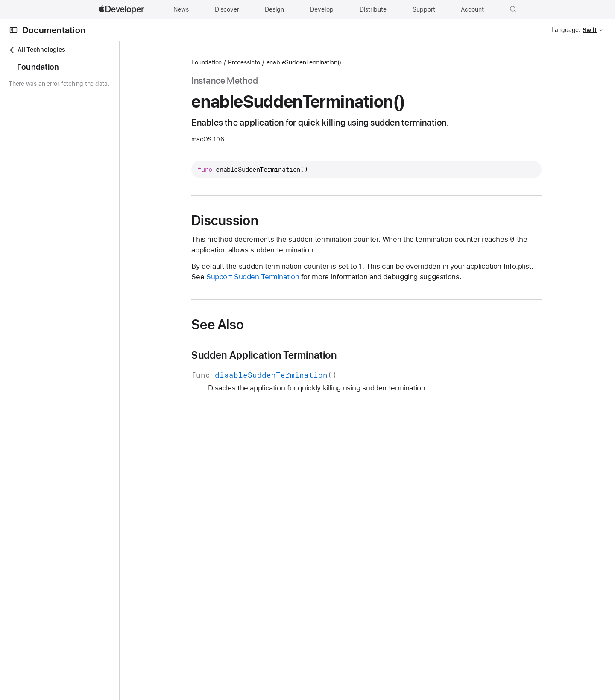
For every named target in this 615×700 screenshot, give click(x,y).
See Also (251, 325)
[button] (513, 9)
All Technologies (37, 50)
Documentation (54, 30)
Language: (566, 30)
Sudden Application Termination (297, 355)
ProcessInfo (277, 62)
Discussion (258, 220)
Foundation (240, 62)
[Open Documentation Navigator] (13, 30)
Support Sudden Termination (286, 277)
